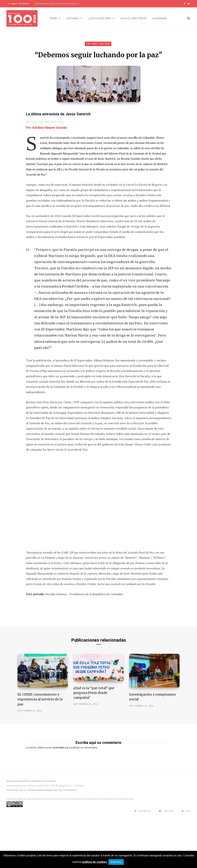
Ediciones (73, 18)
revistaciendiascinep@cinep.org (45, 839)
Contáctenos (70, 839)
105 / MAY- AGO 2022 (98, 44)
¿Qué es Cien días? (100, 18)
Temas (53, 18)
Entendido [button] (116, 862)
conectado (58, 797)
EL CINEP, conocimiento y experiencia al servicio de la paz (40, 749)
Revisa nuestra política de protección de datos (31, 830)
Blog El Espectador (133, 18)
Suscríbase (160, 18)
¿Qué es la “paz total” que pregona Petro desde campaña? (94, 742)
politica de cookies (95, 862)
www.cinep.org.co (16, 839)
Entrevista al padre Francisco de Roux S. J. (58, 4)
